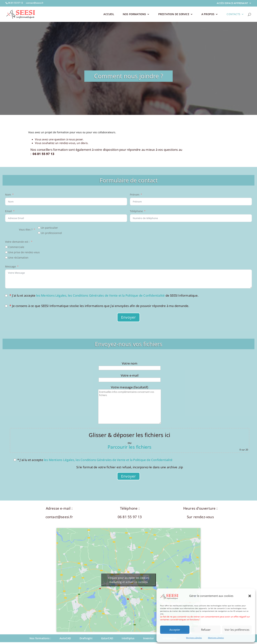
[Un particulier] (39, 228)
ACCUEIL (109, 14)
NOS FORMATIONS (134, 14)
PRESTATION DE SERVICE (174, 14)
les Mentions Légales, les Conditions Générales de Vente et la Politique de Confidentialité (100, 295)
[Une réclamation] (6, 258)
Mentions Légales (194, 638)
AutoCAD (65, 638)
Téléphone (136, 211)
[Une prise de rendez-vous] (6, 252)
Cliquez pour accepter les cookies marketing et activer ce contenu (129, 580)
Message (10, 266)
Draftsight (86, 638)
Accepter (175, 630)
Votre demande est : (17, 242)
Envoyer (128, 317)
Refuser (206, 630)
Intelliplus (128, 638)
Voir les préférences (237, 630)
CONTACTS (233, 14)
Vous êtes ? (26, 230)
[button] (250, 596)
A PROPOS (208, 14)
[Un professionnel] (39, 233)
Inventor (149, 638)
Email (8, 211)
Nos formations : (40, 638)
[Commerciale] (6, 247)
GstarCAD (107, 638)
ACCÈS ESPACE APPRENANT (232, 3)
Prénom (135, 195)
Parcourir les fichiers (130, 447)
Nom (8, 195)
